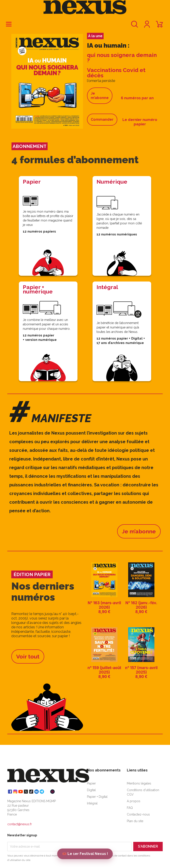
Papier (91, 783)
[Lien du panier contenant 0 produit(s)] (159, 26)
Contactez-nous (138, 814)
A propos (134, 801)
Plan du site (135, 821)
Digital (91, 790)
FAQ (130, 808)
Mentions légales (139, 783)
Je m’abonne (100, 96)
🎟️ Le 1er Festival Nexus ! (85, 854)
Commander (102, 119)
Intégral (92, 803)
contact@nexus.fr (20, 824)
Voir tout (28, 656)
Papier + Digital (97, 797)
